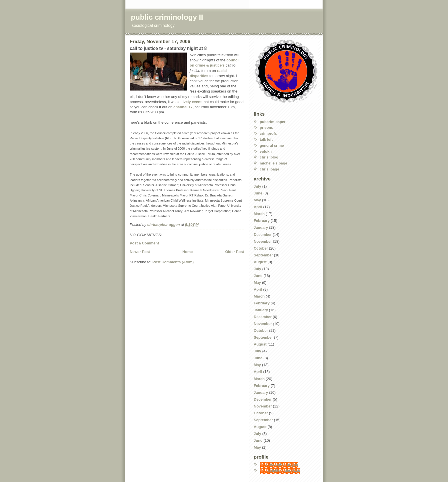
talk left (266, 139)
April (258, 207)
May (257, 200)
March (259, 214)
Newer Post (140, 252)
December (263, 235)
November (263, 241)
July (257, 186)
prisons (266, 127)
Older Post (235, 252)
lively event (191, 102)
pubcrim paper (273, 122)
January (261, 227)
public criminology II (167, 17)
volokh (266, 151)
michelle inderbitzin (283, 470)
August (260, 262)
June (258, 193)
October (261, 248)
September (263, 255)
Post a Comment (144, 243)
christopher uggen (282, 464)
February (262, 221)
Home (187, 252)
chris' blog (269, 157)
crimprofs (268, 133)
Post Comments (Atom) (173, 262)
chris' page (269, 169)
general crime (272, 145)
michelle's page (273, 163)
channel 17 (183, 107)
